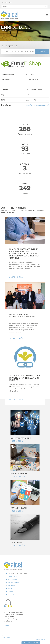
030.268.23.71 (13, 579)
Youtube (11, 594)
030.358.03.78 (13, 576)
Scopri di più (18, 441)
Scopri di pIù (16, 277)
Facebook (12, 585)
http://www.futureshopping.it (37, 105)
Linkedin (11, 588)
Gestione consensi (31, 642)
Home (3, 30)
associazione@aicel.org (16, 582)
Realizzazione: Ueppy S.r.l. (41, 639)
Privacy (8, 638)
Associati (5, 2)
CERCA (42, 51)
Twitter (11, 591)
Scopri (7, 625)
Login (10, 2)
